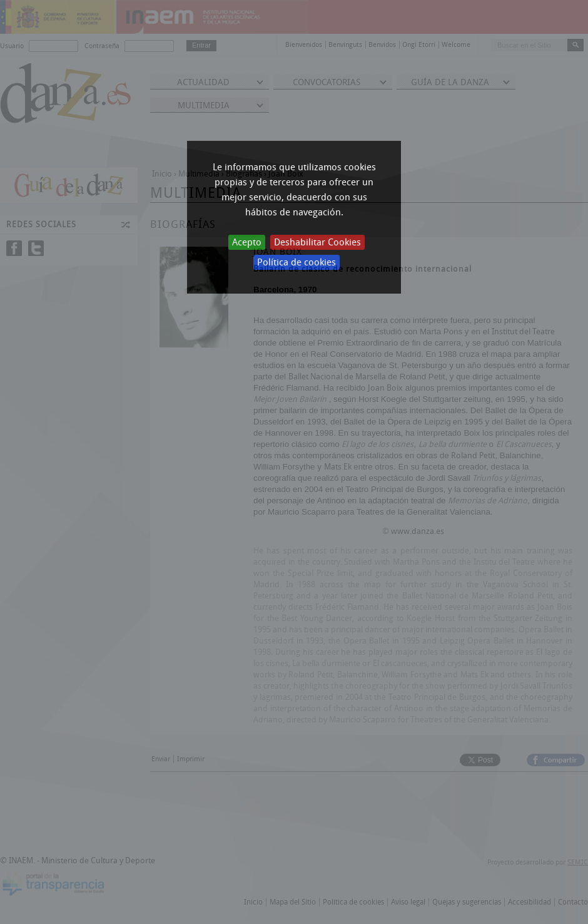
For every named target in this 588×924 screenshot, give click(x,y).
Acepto (247, 242)
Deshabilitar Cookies (317, 242)
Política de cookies (297, 262)
